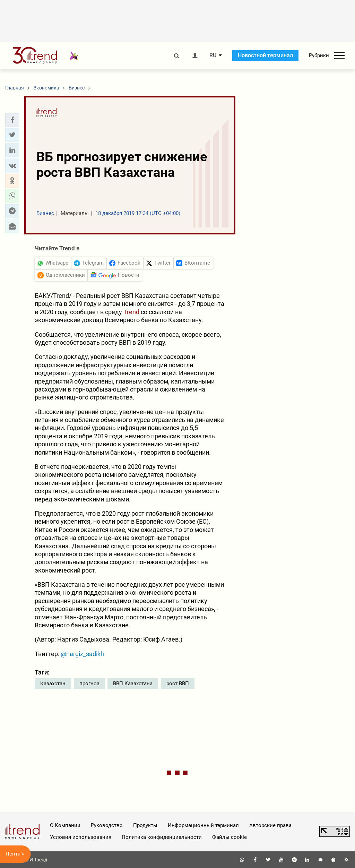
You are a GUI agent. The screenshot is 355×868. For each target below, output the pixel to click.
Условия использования (81, 837)
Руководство (107, 825)
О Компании (65, 825)
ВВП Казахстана (133, 684)
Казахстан (53, 684)
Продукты (145, 825)
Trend (132, 312)
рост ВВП (178, 684)
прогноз (89, 684)
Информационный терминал (203, 825)
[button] (12, 120)
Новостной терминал (265, 55)
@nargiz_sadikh (82, 654)
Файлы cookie (230, 837)
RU (213, 55)
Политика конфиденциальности (162, 837)
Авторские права (270, 825)
